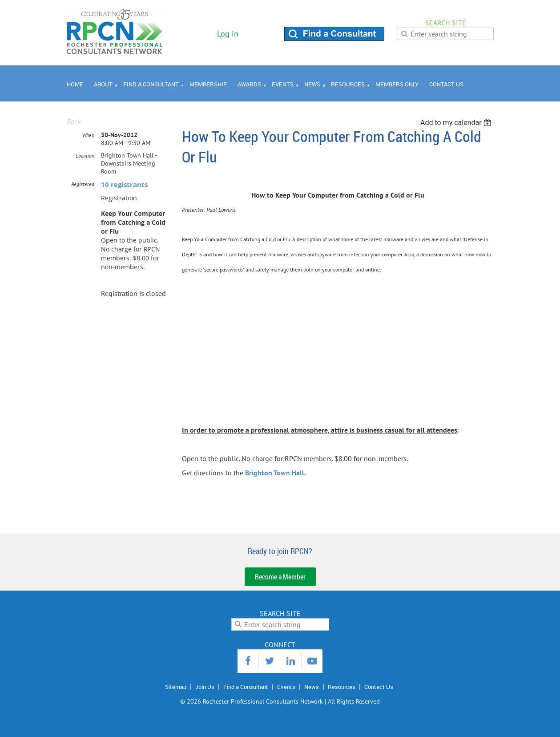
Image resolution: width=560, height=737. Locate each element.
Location (85, 156)
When (88, 135)
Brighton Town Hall (275, 473)
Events (286, 687)
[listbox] (457, 123)
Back (74, 121)
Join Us (205, 687)
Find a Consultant (246, 687)
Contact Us (379, 687)
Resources (342, 687)
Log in (228, 34)
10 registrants (124, 184)
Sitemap (176, 687)
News (312, 687)
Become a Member (280, 577)
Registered (83, 184)
